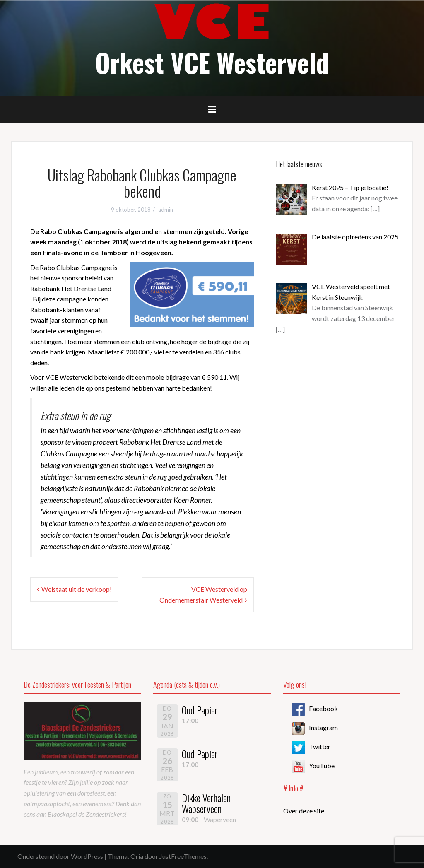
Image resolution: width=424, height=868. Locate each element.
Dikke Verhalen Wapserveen (206, 803)
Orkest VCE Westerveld (212, 62)
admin (166, 210)
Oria (137, 856)
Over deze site (304, 811)
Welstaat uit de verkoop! (77, 589)
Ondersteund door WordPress (60, 856)
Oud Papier (200, 710)
